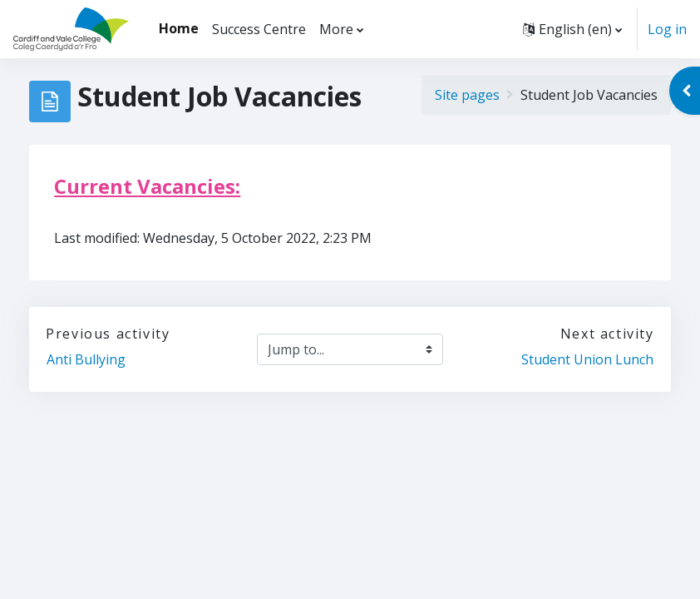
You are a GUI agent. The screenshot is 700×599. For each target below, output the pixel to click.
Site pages (467, 95)
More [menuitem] (336, 29)
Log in (667, 29)
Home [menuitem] (179, 28)
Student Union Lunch (587, 359)
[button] (572, 29)
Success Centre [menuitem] (259, 29)
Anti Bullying (88, 359)
